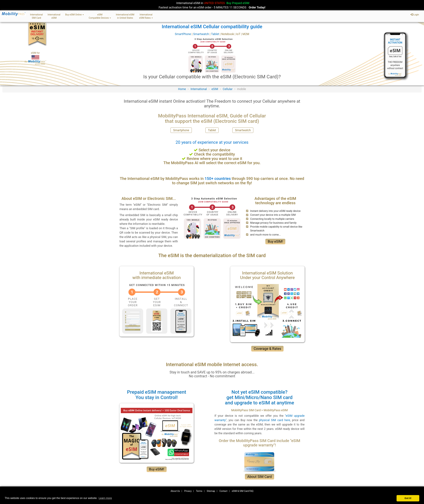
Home (182, 89)
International (199, 89)
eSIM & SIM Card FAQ (243, 491)
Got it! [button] (408, 498)
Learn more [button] (105, 498)
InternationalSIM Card (36, 16)
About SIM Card (260, 477)
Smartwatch (201, 34)
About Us (175, 491)
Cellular (228, 89)
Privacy (188, 491)
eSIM (215, 89)
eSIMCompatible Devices (100, 16)
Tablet (215, 34)
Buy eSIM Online (75, 15)
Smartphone (181, 130)
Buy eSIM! (275, 242)
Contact (223, 491)
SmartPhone (183, 34)
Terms (199, 491)
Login (415, 15)
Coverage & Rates (267, 349)
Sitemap (211, 491)
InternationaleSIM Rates (146, 16)
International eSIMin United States (125, 16)
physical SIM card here (275, 420)
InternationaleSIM (54, 16)
